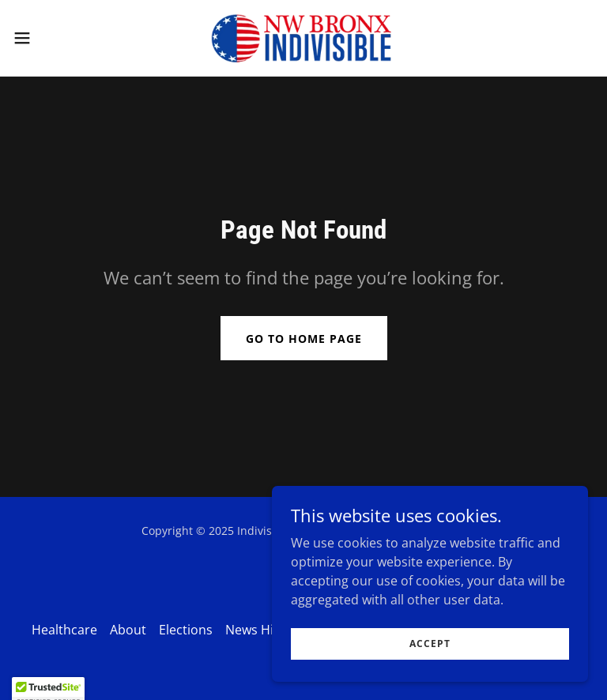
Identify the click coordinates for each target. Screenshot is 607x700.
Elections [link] (186, 630)
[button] (51, 38)
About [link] (128, 630)
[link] (304, 38)
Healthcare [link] (64, 630)
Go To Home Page (304, 339)
